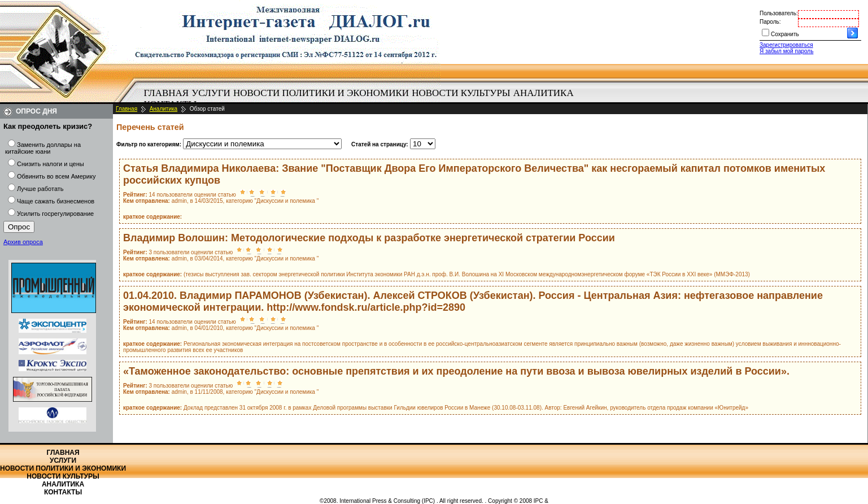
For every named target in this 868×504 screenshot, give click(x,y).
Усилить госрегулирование (55, 214)
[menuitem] (166, 93)
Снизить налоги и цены (51, 164)
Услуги (211, 93)
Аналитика (544, 93)
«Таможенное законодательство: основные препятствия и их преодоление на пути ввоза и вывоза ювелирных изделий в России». (456, 371)
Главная (167, 93)
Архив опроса (23, 242)
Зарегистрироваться (786, 45)
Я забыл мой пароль (786, 51)
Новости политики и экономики (321, 93)
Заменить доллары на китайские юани (43, 148)
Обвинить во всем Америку (56, 176)
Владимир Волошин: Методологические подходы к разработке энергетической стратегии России (369, 238)
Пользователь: (779, 13)
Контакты (63, 492)
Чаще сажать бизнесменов (56, 201)
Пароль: (770, 22)
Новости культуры (461, 93)
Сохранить (785, 34)
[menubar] (361, 99)
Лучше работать (40, 189)
